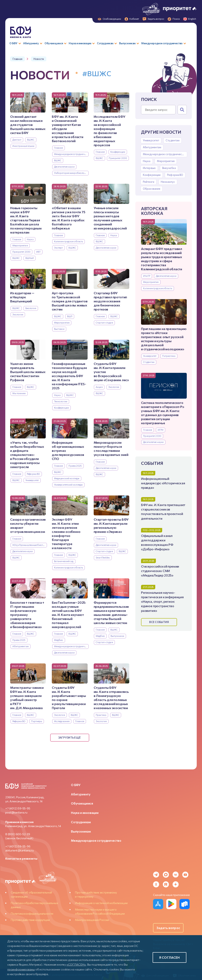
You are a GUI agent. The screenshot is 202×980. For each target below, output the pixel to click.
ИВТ (38, 252)
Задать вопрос (168, 928)
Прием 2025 (75, 466)
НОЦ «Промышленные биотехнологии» (30, 545)
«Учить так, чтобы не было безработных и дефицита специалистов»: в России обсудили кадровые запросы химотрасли (27, 455)
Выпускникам (81, 831)
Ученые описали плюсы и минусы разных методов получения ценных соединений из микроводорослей (110, 218)
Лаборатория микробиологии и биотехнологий (71, 173)
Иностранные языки (23, 146)
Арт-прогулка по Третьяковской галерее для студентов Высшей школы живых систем (70, 301)
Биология (31, 308)
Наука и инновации (85, 813)
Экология (18, 314)
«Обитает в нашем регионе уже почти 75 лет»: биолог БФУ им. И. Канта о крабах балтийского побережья (68, 218)
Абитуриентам (152, 147)
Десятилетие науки (166, 276)
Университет (151, 140)
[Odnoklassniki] (156, 884)
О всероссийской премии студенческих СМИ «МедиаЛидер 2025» (160, 571)
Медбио (59, 640)
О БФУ (76, 785)
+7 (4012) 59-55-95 (18, 808)
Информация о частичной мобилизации (101, 903)
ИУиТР (147, 276)
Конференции (152, 175)
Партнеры (37, 721)
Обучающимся (82, 803)
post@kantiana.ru (16, 812)
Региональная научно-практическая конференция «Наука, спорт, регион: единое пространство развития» (162, 601)
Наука (147, 161)
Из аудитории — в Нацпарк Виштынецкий (22, 297)
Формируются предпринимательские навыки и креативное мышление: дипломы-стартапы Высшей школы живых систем (111, 613)
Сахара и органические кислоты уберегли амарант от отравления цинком (28, 525)
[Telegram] (156, 875)
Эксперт (59, 248)
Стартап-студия (104, 323)
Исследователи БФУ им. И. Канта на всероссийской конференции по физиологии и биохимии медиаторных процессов (110, 131)
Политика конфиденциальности (32, 913)
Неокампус (168, 182)
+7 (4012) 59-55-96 (18, 846)
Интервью (149, 168)
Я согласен (169, 957)
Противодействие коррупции (30, 920)
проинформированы (21, 969)
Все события (159, 622)
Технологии (61, 401)
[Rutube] (166, 884)
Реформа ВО (175, 175)
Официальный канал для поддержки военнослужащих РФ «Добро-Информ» (157, 542)
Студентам (173, 140)
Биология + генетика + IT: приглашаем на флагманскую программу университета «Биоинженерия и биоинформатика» (27, 615)
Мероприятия (166, 161)
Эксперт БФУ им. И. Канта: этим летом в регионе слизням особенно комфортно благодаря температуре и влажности (66, 534)
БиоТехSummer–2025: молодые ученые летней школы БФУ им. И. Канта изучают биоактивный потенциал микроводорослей (69, 615)
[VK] (176, 875)
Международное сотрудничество (165, 154)
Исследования (62, 721)
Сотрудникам (81, 822)
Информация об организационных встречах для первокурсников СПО (68, 451)
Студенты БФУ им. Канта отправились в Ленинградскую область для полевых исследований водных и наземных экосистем (111, 698)
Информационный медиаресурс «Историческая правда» (163, 483)
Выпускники (117, 636)
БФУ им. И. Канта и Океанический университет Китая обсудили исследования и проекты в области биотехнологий (68, 129)
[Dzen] (176, 884)
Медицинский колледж (67, 478)
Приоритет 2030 (152, 436)
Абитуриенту (81, 794)
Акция (99, 387)
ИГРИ (161, 430)
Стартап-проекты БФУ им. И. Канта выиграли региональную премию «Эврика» (111, 525)
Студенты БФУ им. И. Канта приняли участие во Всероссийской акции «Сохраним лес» (111, 372)
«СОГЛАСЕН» (76, 964)
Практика (101, 715)
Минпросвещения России (92, 920)
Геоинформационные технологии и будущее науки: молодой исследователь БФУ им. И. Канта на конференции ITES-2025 (69, 376)
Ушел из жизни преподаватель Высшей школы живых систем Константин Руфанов (28, 372)
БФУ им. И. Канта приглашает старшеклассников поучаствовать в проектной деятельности (163, 511)
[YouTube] (185, 875)
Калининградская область (158, 288)
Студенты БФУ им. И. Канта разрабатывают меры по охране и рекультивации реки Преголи (69, 698)
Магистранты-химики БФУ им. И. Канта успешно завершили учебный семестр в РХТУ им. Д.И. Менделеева (27, 698)
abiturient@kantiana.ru (20, 850)
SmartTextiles (103, 558)
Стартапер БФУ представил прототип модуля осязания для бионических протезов (110, 301)
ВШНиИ (30, 258)
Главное (148, 430)
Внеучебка (169, 168)
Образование (152, 189)
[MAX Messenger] (166, 875)
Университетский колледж (68, 485)
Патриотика (169, 356)
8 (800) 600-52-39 (18, 834)
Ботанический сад (64, 561)
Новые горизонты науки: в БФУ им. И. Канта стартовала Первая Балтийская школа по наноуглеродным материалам (26, 220)
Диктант (17, 140)
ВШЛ (70, 316)
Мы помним (19, 393)
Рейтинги (149, 182)
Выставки (59, 329)
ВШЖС (31, 140)
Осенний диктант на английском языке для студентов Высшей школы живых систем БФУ (28, 125)
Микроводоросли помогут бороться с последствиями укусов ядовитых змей (111, 448)
